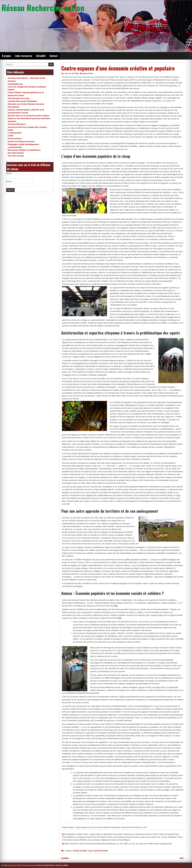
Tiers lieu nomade (16, 156)
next (183, 858)
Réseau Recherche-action (43, 7)
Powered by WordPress (46, 865)
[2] (120, 618)
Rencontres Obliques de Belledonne (24, 150)
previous (64, 858)
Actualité (41, 56)
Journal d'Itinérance (17, 124)
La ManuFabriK (15, 133)
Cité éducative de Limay (19, 98)
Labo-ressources (24, 56)
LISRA (10, 136)
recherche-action (101, 851)
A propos (6, 56)
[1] (116, 606)
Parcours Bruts (15, 139)
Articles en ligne (80, 851)
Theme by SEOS (62, 865)
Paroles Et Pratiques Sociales (21, 142)
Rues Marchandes (16, 153)
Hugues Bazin (87, 73)
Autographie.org (15, 84)
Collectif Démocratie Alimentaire (22, 101)
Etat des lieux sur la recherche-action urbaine (28, 116)
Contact (54, 56)
